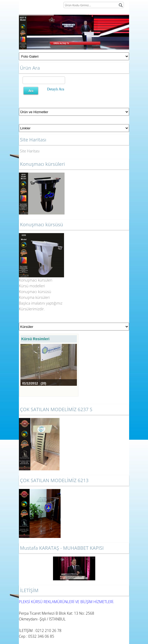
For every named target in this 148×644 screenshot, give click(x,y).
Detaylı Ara (56, 89)
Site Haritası (30, 151)
